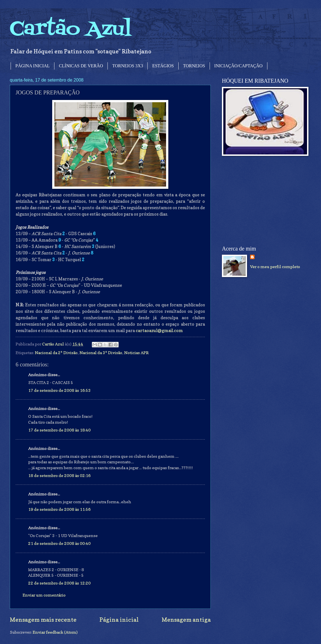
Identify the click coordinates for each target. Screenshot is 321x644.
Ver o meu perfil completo (275, 267)
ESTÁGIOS (163, 66)
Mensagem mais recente (43, 620)
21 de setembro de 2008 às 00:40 (59, 543)
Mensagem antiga (186, 620)
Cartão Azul (71, 29)
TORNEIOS (194, 66)
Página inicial (119, 620)
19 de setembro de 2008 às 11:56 (59, 509)
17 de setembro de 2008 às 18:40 (59, 430)
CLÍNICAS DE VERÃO (81, 66)
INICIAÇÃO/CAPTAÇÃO (239, 66)
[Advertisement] (264, 201)
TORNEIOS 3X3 (128, 66)
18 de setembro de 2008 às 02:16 (59, 475)
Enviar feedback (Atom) (55, 632)
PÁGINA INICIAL (33, 66)
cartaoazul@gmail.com (159, 331)
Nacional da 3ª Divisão (101, 353)
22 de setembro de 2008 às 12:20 (59, 583)
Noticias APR (136, 353)
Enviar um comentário (44, 595)
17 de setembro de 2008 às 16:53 (59, 390)
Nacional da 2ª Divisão (56, 353)
